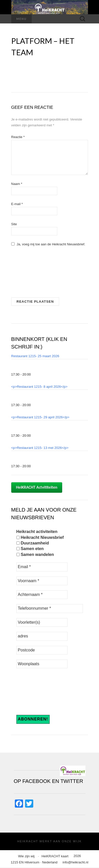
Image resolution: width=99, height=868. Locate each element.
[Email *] (42, 567)
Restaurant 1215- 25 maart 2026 (35, 356)
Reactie (18, 137)
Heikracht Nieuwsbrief (40, 537)
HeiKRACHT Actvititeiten (37, 487)
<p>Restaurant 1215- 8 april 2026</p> (39, 387)
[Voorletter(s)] (42, 622)
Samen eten (30, 549)
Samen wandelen (35, 555)
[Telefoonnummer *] (50, 608)
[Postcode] (42, 650)
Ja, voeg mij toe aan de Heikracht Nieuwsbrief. (48, 244)
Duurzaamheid (33, 543)
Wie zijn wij (26, 856)
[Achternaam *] (42, 595)
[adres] (42, 636)
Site (14, 224)
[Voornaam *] (42, 581)
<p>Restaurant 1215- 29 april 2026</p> (40, 417)
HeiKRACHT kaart (55, 856)
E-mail (17, 204)
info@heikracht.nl (76, 862)
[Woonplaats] (42, 664)
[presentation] (32, 274)
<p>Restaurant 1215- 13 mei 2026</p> (40, 448)
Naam (17, 184)
